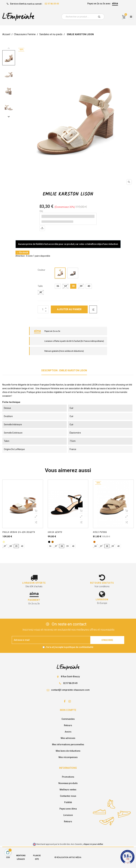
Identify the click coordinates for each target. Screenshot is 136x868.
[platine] (4, 542)
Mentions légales (21, 857)
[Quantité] (43, 309)
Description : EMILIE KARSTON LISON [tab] (64, 370)
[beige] (60, 274)
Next (9, 117)
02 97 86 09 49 (52, 4)
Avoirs (68, 732)
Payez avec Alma (68, 809)
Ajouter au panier (69, 309)
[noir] (73, 274)
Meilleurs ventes (68, 790)
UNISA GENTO (55, 532)
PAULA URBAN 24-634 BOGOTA (19, 532)
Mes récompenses (68, 757)
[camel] (94, 542)
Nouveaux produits (68, 783)
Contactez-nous (68, 796)
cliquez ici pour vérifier (93, 844)
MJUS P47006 (100, 532)
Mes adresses (68, 738)
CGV (8, 857)
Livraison (68, 815)
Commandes (68, 719)
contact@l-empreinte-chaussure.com (70, 690)
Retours (68, 725)
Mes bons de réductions (68, 751)
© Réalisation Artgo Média (68, 857)
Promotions (68, 777)
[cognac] (53, 542)
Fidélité (68, 802)
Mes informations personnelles (68, 744)
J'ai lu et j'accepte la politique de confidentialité (69, 647)
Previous (9, 48)
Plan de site (37, 857)
